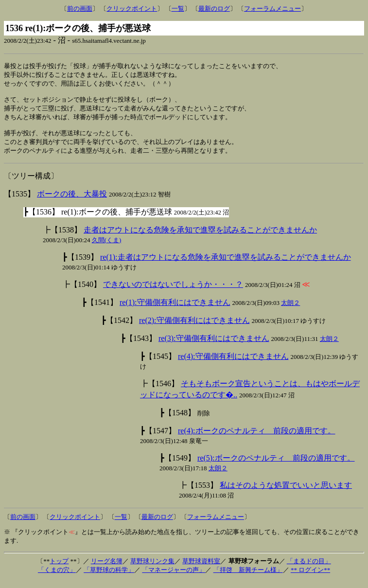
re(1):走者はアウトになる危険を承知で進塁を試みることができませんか (226, 264)
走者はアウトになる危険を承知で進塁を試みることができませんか (200, 237)
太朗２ (290, 310)
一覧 (178, 9)
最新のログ (214, 9)
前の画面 (80, 9)
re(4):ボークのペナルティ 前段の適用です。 (257, 438)
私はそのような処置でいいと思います (286, 492)
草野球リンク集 (152, 568)
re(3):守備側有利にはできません (214, 346)
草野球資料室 (201, 568)
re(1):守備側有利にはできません (175, 310)
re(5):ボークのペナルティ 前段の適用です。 (276, 465)
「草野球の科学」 (109, 577)
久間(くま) (107, 247)
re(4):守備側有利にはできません (233, 364)
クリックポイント (132, 9)
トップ (59, 568)
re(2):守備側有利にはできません (194, 328)
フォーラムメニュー (272, 9)
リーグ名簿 (107, 568)
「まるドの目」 (309, 568)
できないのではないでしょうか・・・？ (173, 292)
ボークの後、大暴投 (72, 201)
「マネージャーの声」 (174, 577)
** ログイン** (310, 577)
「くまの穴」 (57, 577)
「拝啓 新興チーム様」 (248, 577)
